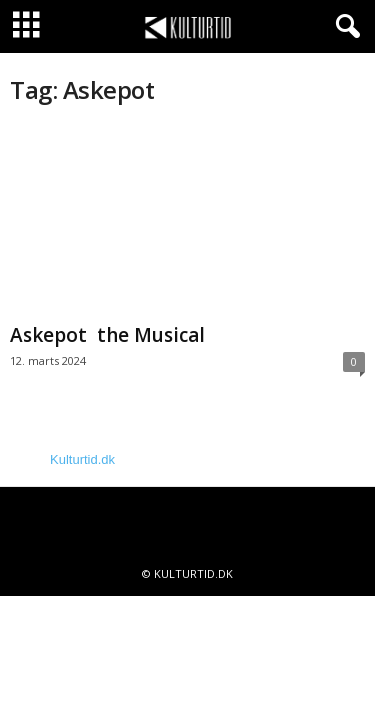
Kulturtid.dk (82, 459)
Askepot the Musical (107, 335)
